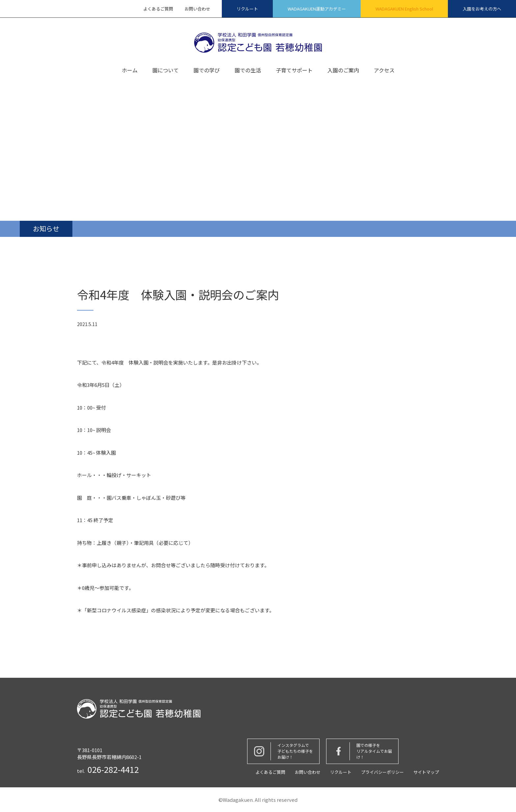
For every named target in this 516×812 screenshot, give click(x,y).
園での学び (207, 71)
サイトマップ (426, 772)
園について (166, 71)
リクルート (247, 9)
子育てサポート (294, 71)
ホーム (130, 71)
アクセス (384, 71)
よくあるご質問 (158, 9)
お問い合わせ (197, 9)
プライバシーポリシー (382, 772)
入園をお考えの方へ (482, 9)
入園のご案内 (343, 71)
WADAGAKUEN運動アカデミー (317, 9)
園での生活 (248, 71)
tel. (108, 769)
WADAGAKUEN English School (404, 9)
